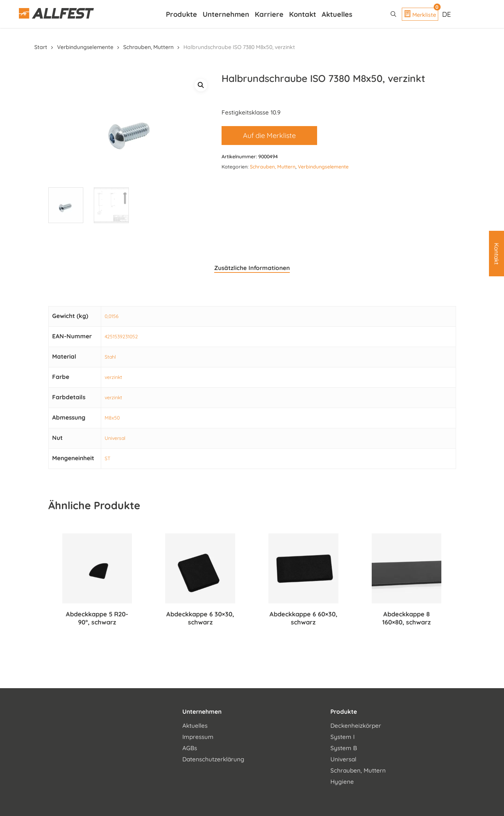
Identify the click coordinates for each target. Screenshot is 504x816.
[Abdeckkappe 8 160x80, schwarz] (407, 568)
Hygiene (342, 780)
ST (107, 458)
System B (344, 747)
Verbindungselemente (85, 47)
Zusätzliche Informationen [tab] (252, 267)
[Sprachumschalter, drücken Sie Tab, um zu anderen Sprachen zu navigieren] (447, 14)
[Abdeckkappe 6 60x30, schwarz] (303, 568)
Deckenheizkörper (356, 724)
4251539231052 (121, 336)
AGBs (190, 747)
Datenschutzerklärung (213, 758)
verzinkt (113, 376)
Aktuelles (195, 724)
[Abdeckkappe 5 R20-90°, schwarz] (97, 568)
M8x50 (112, 417)
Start (41, 47)
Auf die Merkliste (269, 135)
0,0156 (112, 316)
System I (342, 736)
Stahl (110, 356)
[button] (201, 85)
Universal (115, 437)
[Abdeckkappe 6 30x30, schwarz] (200, 568)
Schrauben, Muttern (148, 47)
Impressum (198, 736)
